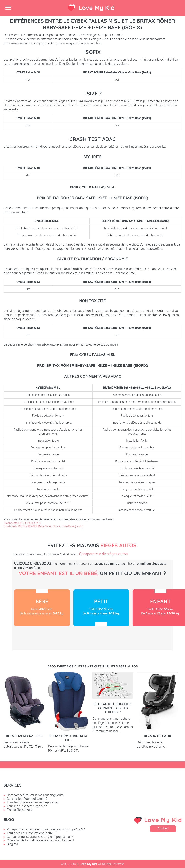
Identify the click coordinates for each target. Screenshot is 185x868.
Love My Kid (97, 8)
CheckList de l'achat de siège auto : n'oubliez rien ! (40, 840)
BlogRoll (12, 844)
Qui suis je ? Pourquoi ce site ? (27, 799)
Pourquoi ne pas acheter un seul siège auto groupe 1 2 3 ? (46, 829)
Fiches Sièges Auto (20, 810)
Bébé (42, 608)
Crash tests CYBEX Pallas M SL (23, 523)
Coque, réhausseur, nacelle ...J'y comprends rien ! (40, 837)
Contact (163, 828)
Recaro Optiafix (157, 736)
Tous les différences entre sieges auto (32, 802)
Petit (101, 608)
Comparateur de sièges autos (103, 554)
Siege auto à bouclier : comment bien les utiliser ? (113, 708)
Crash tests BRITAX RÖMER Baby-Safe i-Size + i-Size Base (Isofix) (44, 526)
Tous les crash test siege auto (27, 806)
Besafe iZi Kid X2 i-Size (24, 736)
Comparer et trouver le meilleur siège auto (35, 795)
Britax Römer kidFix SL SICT (69, 738)
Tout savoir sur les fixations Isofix (30, 833)
